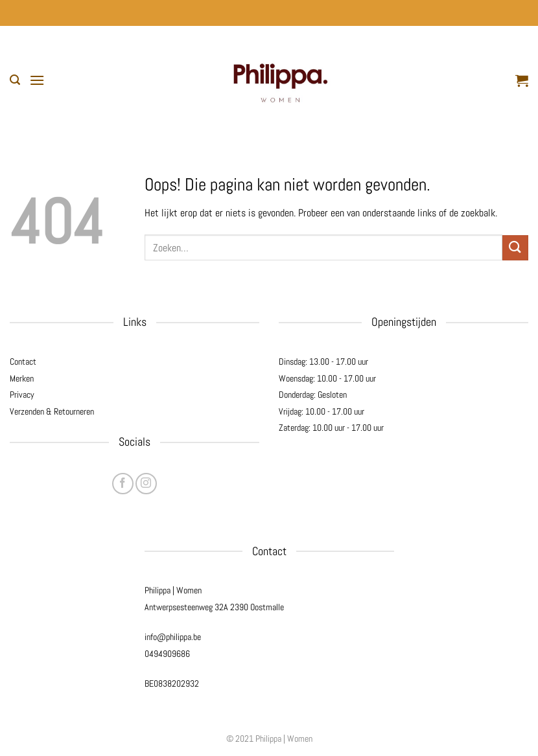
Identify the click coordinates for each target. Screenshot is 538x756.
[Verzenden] (515, 248)
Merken (22, 378)
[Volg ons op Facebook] (123, 484)
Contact (23, 361)
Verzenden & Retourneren (52, 411)
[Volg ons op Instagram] (146, 484)
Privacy (22, 395)
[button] (15, 80)
